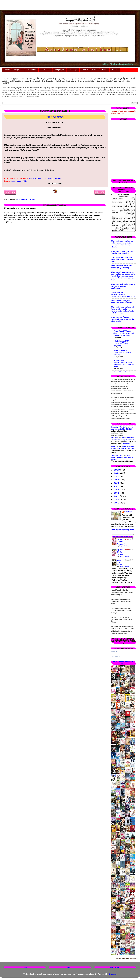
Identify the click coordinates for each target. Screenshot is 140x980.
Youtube (115, 70)
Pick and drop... (55, 117)
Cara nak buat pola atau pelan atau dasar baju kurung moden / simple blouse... (122, 244)
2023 (117, 470)
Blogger (113, 974)
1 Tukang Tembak (53, 178)
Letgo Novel (31, 70)
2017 (117, 490)
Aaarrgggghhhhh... (19, 181)
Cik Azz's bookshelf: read (123, 663)
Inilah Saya (73, 70)
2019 (117, 483)
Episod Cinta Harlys (120, 552)
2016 (117, 493)
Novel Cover (45, 70)
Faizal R (115, 447)
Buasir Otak (119, 360)
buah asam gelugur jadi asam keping (122, 457)
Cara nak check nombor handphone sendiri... (122, 252)
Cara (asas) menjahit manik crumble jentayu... (122, 302)
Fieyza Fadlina (124, 546)
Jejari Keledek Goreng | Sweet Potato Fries (124, 334)
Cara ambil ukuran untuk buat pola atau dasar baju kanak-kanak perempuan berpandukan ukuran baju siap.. (123, 276)
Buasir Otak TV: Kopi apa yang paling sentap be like (124, 364)
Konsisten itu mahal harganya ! (122, 354)
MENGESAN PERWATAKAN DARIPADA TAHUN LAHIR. (123, 294)
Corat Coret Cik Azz (115, 652)
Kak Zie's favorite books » (126, 958)
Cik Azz (115, 438)
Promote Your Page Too (115, 656)
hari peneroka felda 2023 (123, 428)
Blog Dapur (59, 70)
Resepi (95, 70)
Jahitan (105, 70)
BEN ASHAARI (120, 351)
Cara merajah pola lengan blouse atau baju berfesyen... (123, 286)
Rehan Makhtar (124, 567)
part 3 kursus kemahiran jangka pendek (123, 439)
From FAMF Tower (122, 331)
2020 (117, 480)
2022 (117, 473)
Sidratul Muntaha (119, 427)
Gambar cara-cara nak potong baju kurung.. (121, 267)
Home (7, 70)
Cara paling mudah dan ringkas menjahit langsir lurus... (122, 259)
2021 (117, 477)
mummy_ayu (117, 455)
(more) (126, 444)
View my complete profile (123, 530)
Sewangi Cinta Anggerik (121, 542)
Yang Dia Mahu (120, 562)
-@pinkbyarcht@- (122, 341)
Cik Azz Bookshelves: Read (123, 537)
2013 (117, 503)
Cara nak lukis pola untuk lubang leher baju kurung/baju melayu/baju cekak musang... (123, 310)
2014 (117, 500)
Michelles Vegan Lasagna (121, 344)
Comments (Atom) (26, 199)
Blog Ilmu (18, 70)
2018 (117, 486)
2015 (117, 496)
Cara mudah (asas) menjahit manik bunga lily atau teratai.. (123, 319)
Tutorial (85, 70)
